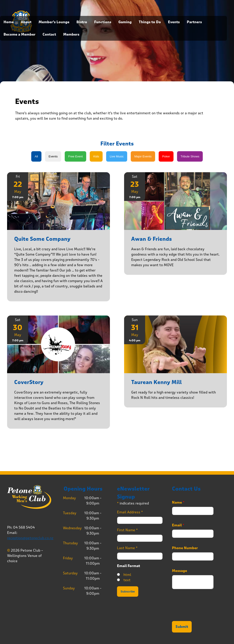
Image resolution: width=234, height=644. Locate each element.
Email (178, 525)
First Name (127, 530)
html (127, 575)
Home (9, 22)
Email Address (130, 512)
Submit (182, 627)
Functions (103, 22)
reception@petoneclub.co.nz (30, 538)
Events (174, 22)
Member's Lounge (54, 22)
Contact (49, 34)
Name (178, 503)
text (127, 580)
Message (179, 571)
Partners (194, 22)
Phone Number (185, 548)
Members (71, 34)
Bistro (82, 22)
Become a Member (19, 34)
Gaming (125, 22)
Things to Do (150, 22)
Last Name (127, 548)
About (26, 22)
